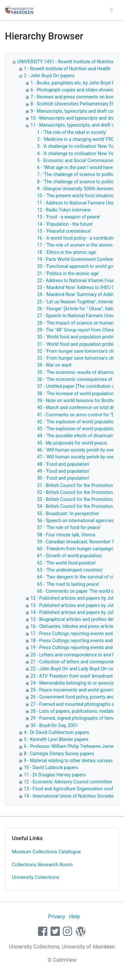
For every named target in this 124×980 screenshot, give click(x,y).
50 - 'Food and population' (63, 478)
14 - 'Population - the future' (65, 224)
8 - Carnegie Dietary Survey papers (59, 754)
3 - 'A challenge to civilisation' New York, (78, 146)
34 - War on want (54, 365)
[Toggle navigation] (111, 10)
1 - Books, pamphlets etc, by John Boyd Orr (74, 83)
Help (75, 917)
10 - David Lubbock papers (51, 767)
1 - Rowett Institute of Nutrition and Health (67, 69)
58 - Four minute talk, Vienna (66, 535)
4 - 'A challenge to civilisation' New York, (78, 153)
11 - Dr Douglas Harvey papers (55, 775)
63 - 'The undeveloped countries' (70, 570)
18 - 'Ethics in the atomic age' (67, 252)
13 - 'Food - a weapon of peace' (69, 217)
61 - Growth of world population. (70, 556)
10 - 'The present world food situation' (76, 196)
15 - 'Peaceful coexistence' (64, 231)
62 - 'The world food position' (66, 563)
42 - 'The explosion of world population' (77, 422)
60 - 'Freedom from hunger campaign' (75, 549)
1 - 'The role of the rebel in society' (72, 132)
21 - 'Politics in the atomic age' (68, 274)
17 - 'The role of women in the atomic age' (80, 245)
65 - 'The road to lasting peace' (68, 584)
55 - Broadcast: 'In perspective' (68, 514)
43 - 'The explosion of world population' (77, 429)
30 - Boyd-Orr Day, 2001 (54, 725)
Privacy (57, 917)
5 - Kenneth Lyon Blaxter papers (56, 739)
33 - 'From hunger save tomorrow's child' (78, 358)
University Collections (36, 877)
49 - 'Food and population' (63, 471)
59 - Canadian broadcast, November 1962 (80, 542)
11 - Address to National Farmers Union (77, 203)
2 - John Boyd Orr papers (49, 76)
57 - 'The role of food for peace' (69, 527)
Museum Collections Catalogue (46, 852)
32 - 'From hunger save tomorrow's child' (78, 351)
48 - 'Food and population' (63, 464)
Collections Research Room (42, 865)
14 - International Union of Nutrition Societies (70, 796)
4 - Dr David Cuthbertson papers (57, 732)
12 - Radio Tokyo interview (64, 210)
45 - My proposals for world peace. (73, 443)
